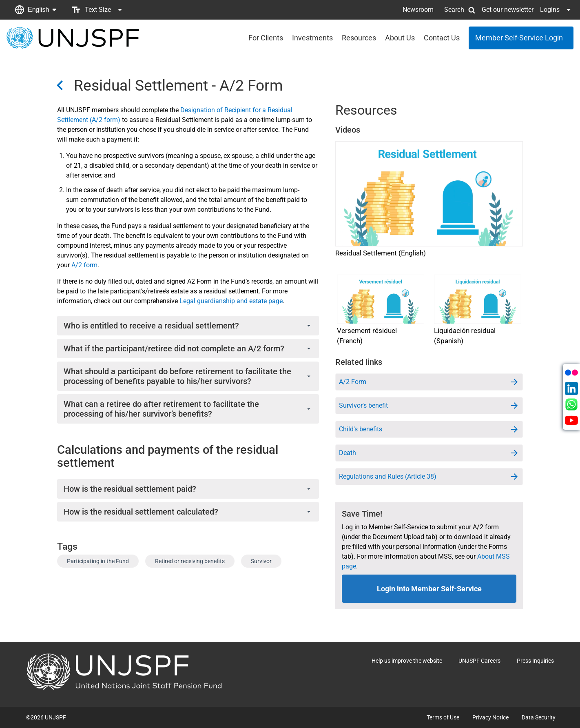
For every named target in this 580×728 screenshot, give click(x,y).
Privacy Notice (490, 717)
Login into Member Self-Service (429, 589)
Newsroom (418, 10)
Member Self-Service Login (519, 38)
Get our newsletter (508, 10)
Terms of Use (443, 717)
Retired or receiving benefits (190, 561)
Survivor (261, 561)
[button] (35, 10)
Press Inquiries (535, 661)
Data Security (539, 717)
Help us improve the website (407, 661)
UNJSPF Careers (479, 661)
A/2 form (84, 265)
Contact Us (442, 38)
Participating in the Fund (98, 561)
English (38, 10)
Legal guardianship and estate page (231, 301)
